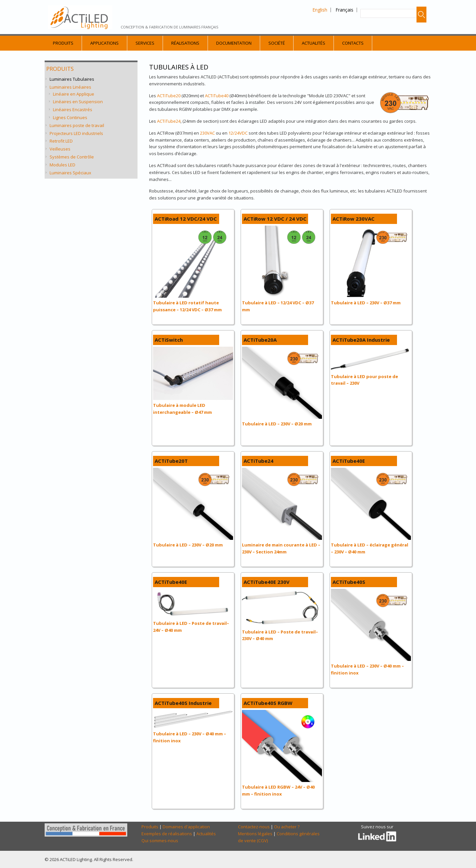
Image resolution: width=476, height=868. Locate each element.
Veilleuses (60, 149)
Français (344, 10)
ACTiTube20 (169, 96)
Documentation (234, 43)
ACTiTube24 (169, 121)
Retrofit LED (61, 141)
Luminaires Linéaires (70, 87)
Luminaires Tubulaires (72, 79)
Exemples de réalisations (167, 834)
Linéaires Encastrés (73, 109)
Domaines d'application (186, 827)
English (320, 10)
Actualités (314, 43)
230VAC (207, 133)
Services (145, 43)
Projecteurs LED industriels (76, 133)
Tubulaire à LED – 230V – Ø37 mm (366, 303)
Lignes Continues (70, 117)
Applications (104, 43)
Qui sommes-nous (160, 841)
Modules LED (62, 165)
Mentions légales (255, 834)
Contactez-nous (254, 827)
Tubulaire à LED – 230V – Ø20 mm (277, 424)
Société (277, 43)
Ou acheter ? (287, 827)
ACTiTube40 (216, 96)
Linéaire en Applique (74, 94)
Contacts (353, 43)
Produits (63, 43)
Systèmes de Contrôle (72, 157)
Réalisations (185, 43)
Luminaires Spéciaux (70, 173)
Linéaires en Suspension (78, 102)
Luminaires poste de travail (77, 125)
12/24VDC (238, 133)
